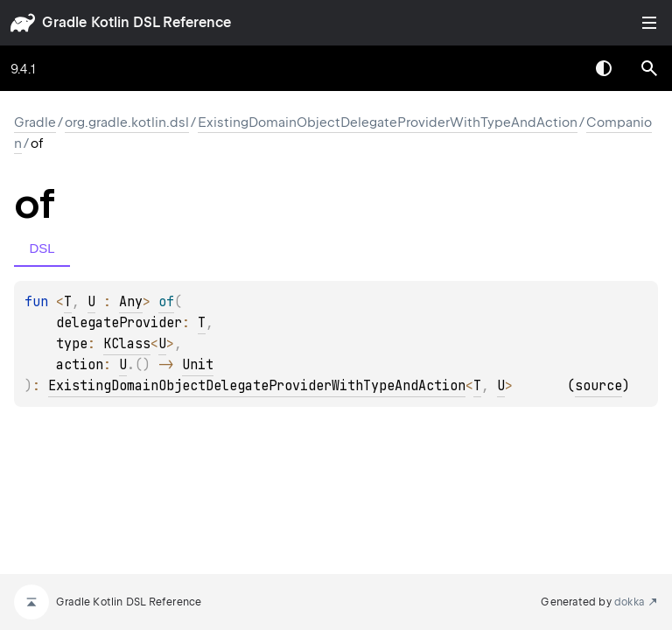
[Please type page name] (649, 68)
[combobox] (558, 68)
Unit (198, 365)
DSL (42, 248)
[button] (649, 68)
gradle (64, 22)
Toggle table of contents (649, 23)
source (598, 386)
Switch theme (604, 68)
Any (131, 302)
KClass (127, 344)
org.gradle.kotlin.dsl (127, 122)
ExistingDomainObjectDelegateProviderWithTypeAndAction (388, 122)
